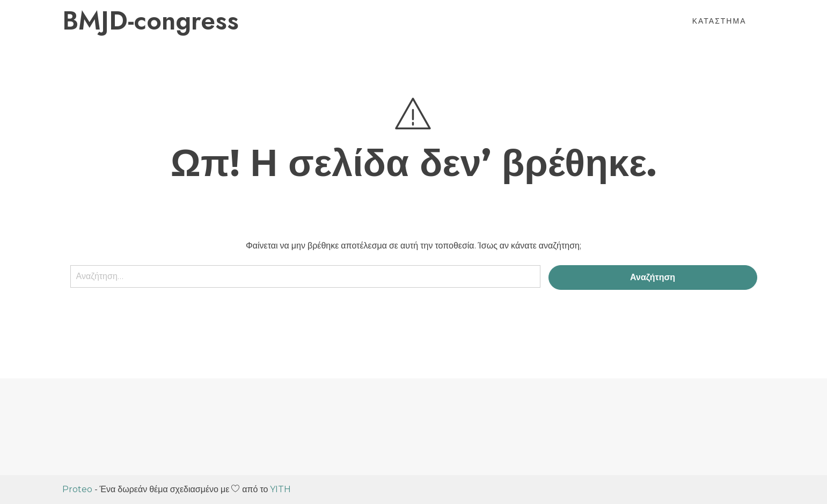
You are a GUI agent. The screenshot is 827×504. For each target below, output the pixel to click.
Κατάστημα (719, 21)
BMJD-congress (151, 21)
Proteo (77, 489)
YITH (280, 489)
